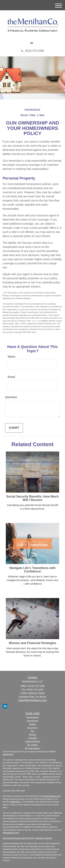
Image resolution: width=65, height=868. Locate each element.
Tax (33, 731)
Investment (32, 721)
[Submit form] (14, 428)
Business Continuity (44, 838)
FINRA (13, 802)
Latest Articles (32, 742)
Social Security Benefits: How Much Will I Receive (32, 498)
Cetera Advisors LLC (52, 796)
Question (11, 397)
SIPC (18, 802)
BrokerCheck (8, 754)
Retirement (32, 718)
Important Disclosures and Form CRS (18, 838)
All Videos (32, 745)
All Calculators (32, 748)
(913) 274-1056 (32, 51)
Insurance (32, 728)
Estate (33, 724)
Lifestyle (32, 738)
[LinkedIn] (32, 43)
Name (11, 357)
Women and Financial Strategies (32, 643)
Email (11, 377)
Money (32, 735)
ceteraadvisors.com (11, 833)
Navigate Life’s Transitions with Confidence (32, 570)
